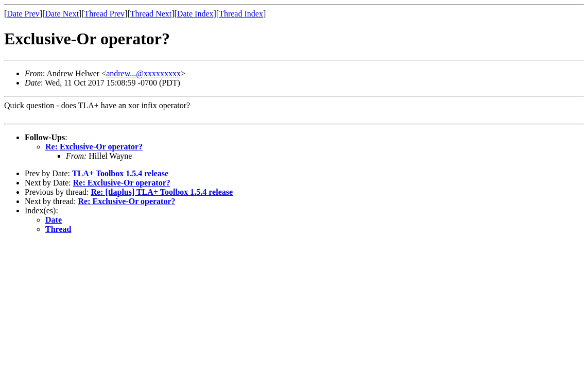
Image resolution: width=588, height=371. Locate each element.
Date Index (195, 14)
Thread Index (241, 14)
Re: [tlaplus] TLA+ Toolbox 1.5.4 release (162, 192)
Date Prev (23, 14)
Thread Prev (104, 14)
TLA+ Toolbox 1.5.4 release (120, 173)
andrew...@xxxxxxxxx (143, 73)
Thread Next (151, 14)
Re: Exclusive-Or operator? (94, 147)
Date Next (62, 14)
